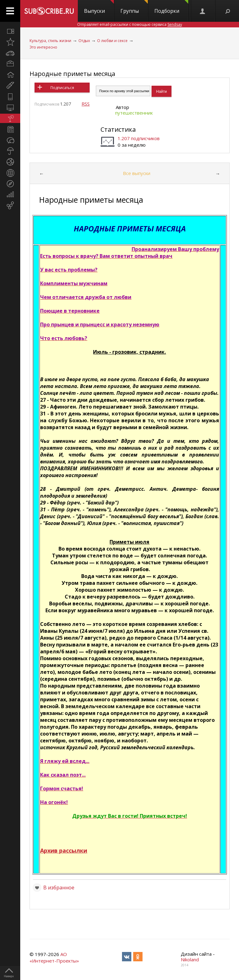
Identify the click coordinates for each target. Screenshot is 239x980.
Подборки (171, 7)
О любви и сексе (112, 41)
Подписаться (62, 88)
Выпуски (99, 7)
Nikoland (190, 959)
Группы (134, 7)
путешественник (134, 113)
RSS (86, 104)
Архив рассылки (64, 850)
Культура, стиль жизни (50, 41)
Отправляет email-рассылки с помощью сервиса (130, 24)
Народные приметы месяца (72, 74)
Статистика (118, 129)
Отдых (84, 41)
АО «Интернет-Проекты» (54, 957)
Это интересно (43, 47)
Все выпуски (137, 173)
